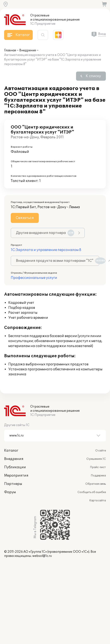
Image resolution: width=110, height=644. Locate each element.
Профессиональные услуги (34, 278)
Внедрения (28, 50)
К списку (93, 76)
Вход (102, 34)
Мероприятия (16, 476)
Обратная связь (96, 484)
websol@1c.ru (42, 556)
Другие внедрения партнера (45, 233)
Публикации (15, 467)
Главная (10, 50)
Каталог (11, 451)
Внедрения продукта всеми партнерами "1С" (58, 261)
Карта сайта (98, 501)
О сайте (101, 451)
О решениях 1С (96, 459)
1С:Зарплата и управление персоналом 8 (46, 250)
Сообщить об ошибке (92, 492)
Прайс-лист (98, 467)
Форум (10, 492)
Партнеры (13, 484)
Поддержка (98, 476)
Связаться (25, 218)
